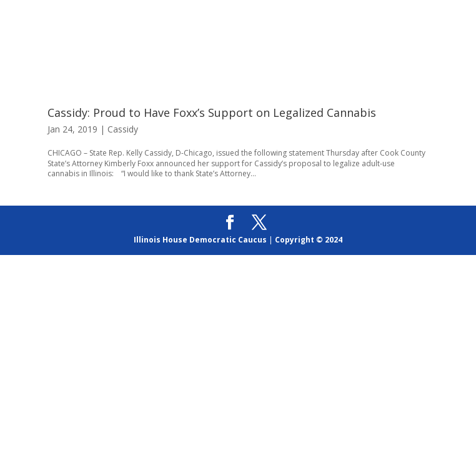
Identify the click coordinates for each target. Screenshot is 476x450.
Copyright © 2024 (309, 240)
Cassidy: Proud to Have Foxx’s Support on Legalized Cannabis (212, 112)
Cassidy (123, 129)
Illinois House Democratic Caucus (200, 240)
